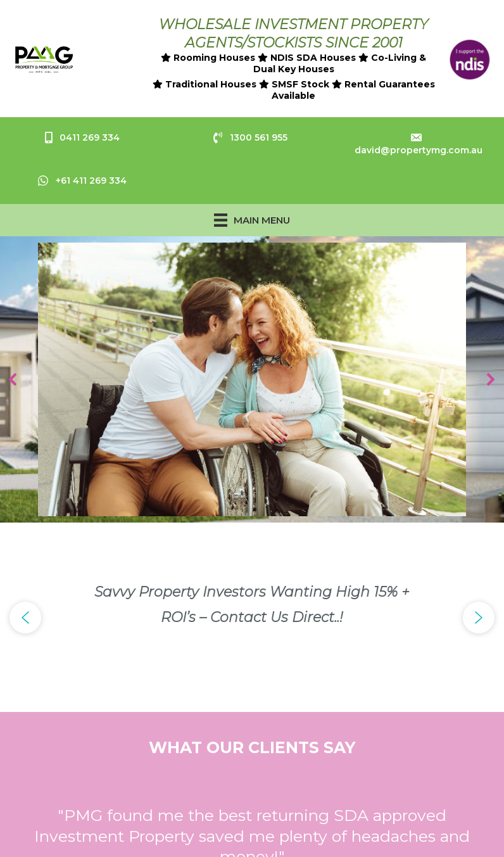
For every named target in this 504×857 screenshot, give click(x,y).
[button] (13, 379)
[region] (252, 380)
